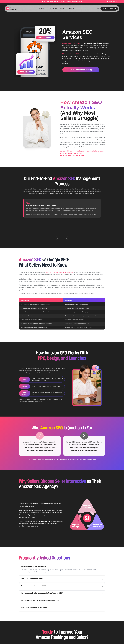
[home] (12, 9)
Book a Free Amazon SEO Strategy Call (81, 70)
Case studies (53, 9)
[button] (43, 9)
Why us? (62, 9)
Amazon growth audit (52, 2)
